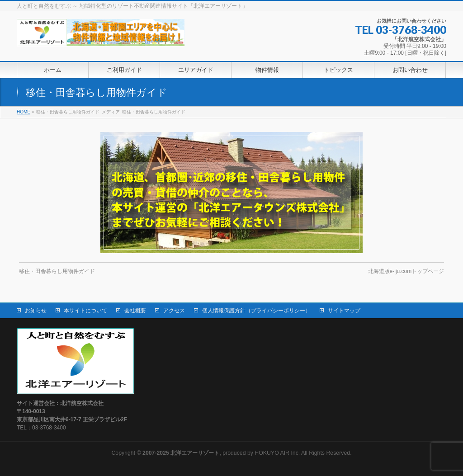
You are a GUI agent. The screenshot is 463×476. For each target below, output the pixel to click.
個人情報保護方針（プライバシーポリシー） (256, 311)
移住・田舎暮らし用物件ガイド (57, 271)
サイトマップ (344, 311)
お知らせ (36, 311)
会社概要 (135, 311)
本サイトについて (85, 311)
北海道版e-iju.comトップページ (406, 271)
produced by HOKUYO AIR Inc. (221, 453)
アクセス (174, 311)
